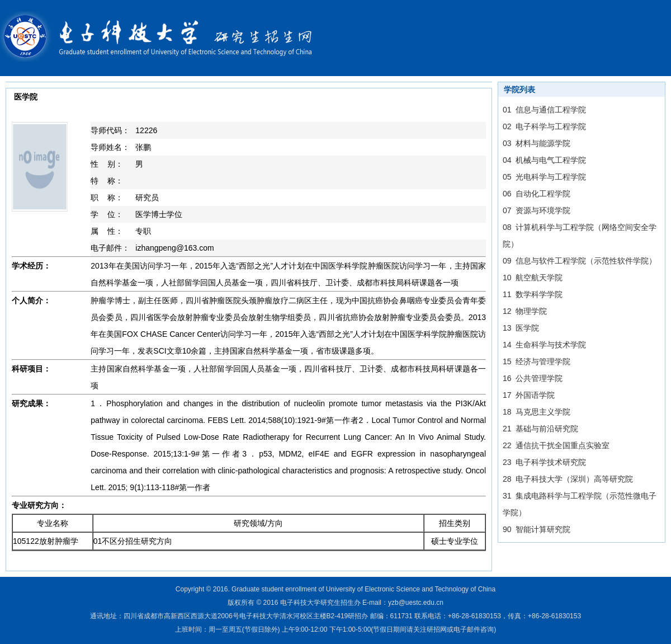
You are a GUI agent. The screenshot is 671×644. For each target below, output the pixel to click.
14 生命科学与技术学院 (544, 345)
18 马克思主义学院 (537, 412)
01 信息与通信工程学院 (544, 110)
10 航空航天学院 (533, 278)
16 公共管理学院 (533, 378)
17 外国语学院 (529, 395)
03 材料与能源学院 (537, 143)
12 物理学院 (525, 311)
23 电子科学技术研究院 (544, 462)
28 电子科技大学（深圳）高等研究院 (568, 479)
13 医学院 (521, 328)
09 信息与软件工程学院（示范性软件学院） (580, 261)
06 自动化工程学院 (537, 194)
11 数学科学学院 (533, 294)
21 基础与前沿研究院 (540, 429)
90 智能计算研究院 (537, 529)
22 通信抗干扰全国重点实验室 (556, 445)
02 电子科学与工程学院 (544, 126)
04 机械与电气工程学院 (544, 160)
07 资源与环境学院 (537, 210)
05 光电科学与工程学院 (544, 177)
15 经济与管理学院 (537, 361)
